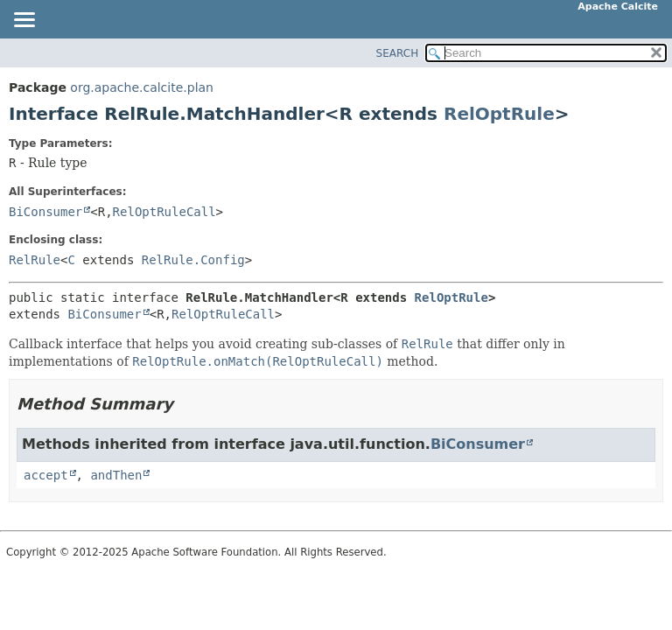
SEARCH (398, 53)
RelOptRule (499, 114)
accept (46, 475)
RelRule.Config (193, 260)
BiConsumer (45, 212)
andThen (116, 475)
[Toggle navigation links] (24, 21)
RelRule (35, 260)
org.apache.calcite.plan (142, 87)
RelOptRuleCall (164, 212)
